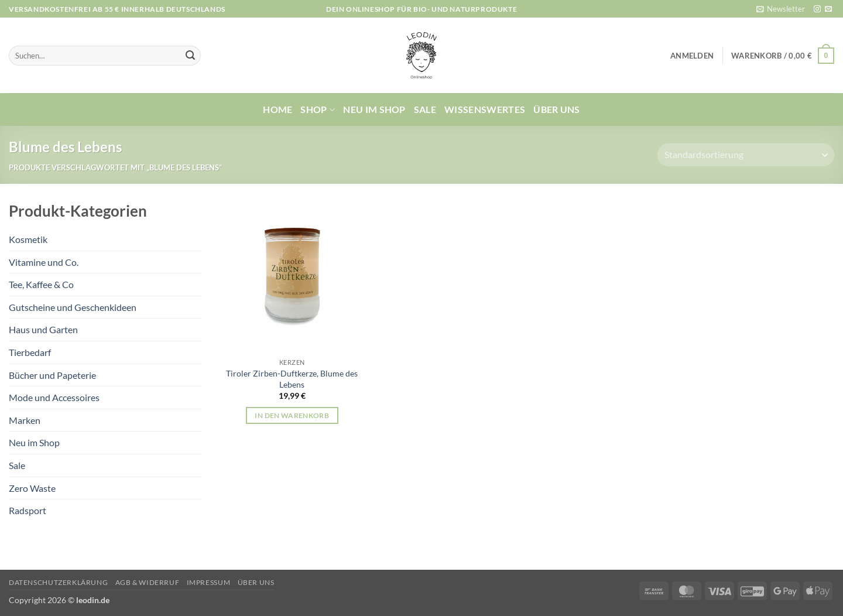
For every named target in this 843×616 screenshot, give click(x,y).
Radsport (28, 510)
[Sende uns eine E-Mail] (828, 9)
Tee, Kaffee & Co (41, 284)
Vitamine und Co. (44, 262)
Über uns (557, 109)
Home (277, 109)
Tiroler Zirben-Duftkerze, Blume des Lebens (292, 379)
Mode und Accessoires (54, 397)
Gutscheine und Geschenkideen (73, 307)
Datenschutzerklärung (58, 582)
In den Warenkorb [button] (292, 415)
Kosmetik (28, 239)
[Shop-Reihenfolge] (746, 155)
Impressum (209, 582)
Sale (425, 109)
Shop (318, 109)
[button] (781, 9)
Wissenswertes (485, 109)
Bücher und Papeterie (52, 375)
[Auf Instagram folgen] (817, 9)
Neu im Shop (374, 109)
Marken (25, 420)
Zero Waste (32, 488)
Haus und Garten (43, 329)
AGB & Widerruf (148, 582)
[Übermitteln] (190, 56)
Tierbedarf (30, 352)
